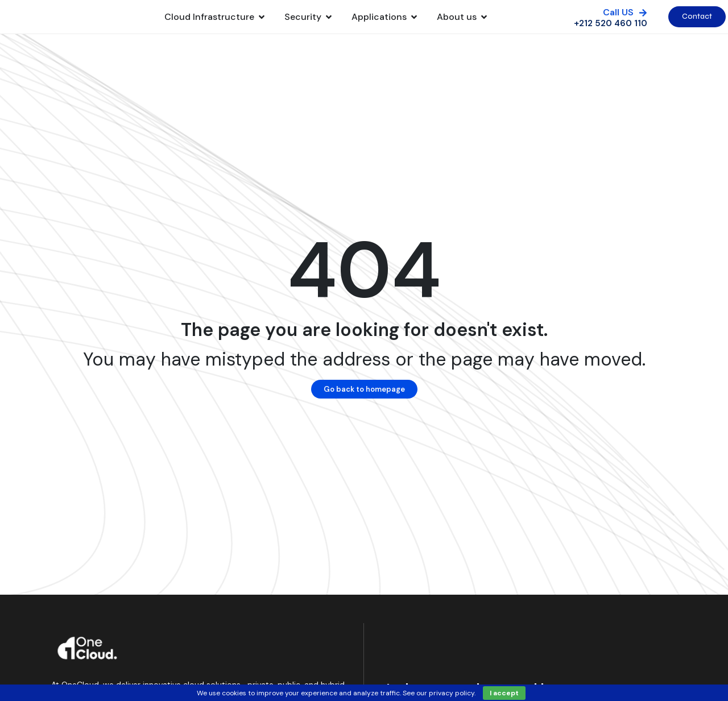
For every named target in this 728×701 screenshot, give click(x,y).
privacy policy (452, 693)
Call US (618, 18)
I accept (504, 693)
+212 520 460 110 (611, 29)
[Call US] (643, 18)
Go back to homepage (364, 401)
